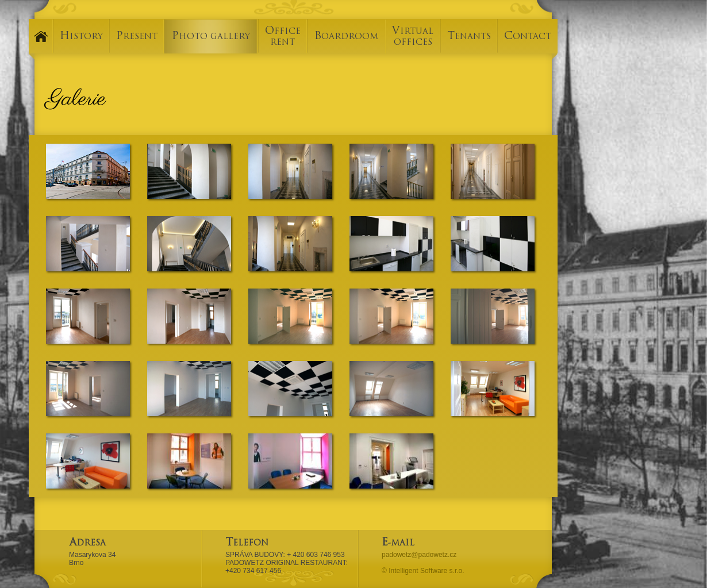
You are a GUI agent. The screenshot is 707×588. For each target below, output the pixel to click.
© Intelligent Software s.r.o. (423, 571)
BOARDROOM (346, 37)
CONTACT (528, 37)
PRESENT (137, 37)
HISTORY (81, 37)
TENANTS (469, 37)
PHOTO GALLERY (211, 37)
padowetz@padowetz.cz (419, 555)
